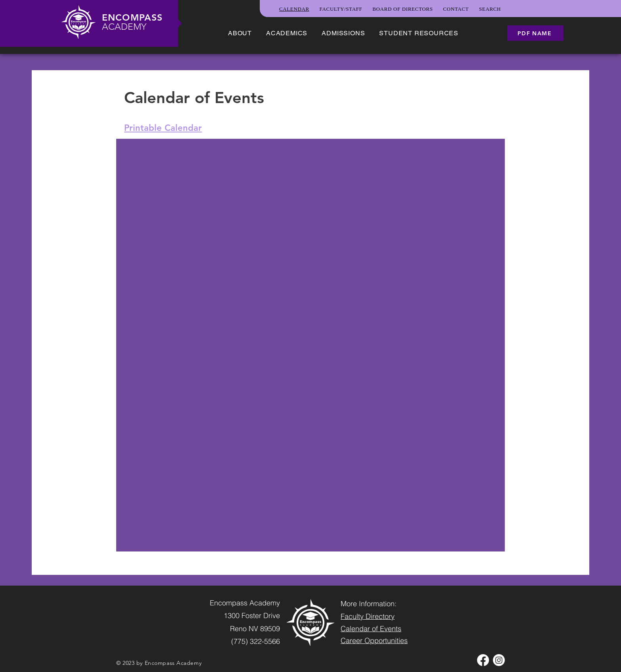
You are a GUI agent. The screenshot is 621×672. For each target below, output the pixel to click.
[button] (240, 33)
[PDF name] (535, 33)
